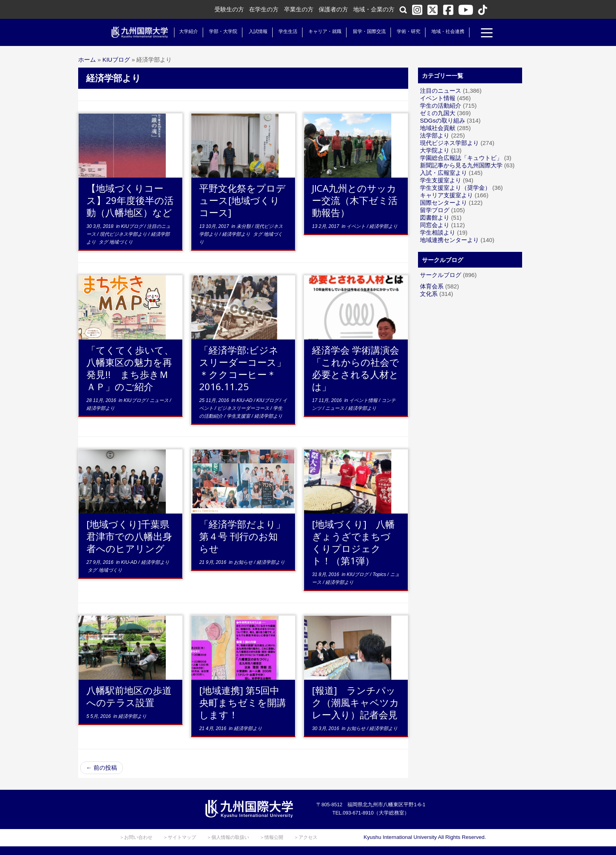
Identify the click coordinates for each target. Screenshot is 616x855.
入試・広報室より (444, 173)
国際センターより (444, 203)
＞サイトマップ (180, 837)
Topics (380, 574)
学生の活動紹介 (441, 105)
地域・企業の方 (374, 9)
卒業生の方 (299, 9)
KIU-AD (245, 400)
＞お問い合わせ (136, 837)
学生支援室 (239, 416)
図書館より (435, 217)
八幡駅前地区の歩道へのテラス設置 (129, 696)
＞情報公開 (271, 837)
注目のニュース (441, 91)
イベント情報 (364, 400)
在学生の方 (264, 9)
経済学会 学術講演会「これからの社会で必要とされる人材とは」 (356, 368)
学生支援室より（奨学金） (455, 188)
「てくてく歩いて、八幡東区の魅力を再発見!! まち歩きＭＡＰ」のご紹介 (130, 368)
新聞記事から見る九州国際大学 (461, 165)
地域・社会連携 (446, 31)
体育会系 (432, 286)
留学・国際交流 (368, 31)
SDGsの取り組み (443, 120)
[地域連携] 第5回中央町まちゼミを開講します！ (243, 702)
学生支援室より (441, 180)
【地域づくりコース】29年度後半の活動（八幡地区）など (130, 200)
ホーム (87, 60)
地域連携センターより (449, 240)
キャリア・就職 (323, 31)
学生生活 (286, 31)
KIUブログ (116, 60)
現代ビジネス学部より (124, 234)
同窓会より (435, 225)
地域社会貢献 (438, 128)
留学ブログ (435, 210)
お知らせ (244, 562)
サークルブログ (441, 275)
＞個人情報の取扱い (228, 837)
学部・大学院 (222, 31)
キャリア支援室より (446, 195)
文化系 (429, 294)
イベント (357, 226)
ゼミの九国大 (438, 113)
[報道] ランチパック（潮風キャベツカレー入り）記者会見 (356, 702)
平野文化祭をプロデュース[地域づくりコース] (242, 200)
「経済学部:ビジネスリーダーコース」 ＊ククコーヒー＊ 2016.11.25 (247, 368)
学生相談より (438, 232)
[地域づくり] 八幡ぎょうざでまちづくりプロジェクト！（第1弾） (353, 542)
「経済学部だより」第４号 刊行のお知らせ (242, 536)
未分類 (244, 226)
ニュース (160, 400)
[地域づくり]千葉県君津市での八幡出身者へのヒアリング (129, 536)
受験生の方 (229, 9)
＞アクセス (306, 837)
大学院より (435, 150)
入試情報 (257, 31)
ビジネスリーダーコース (244, 408)
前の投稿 (102, 768)
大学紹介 (187, 31)
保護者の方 (333, 9)
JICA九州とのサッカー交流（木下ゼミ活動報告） (355, 200)
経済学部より (237, 234)
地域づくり (121, 242)
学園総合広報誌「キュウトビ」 (461, 158)
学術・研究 (407, 31)
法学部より (435, 135)
